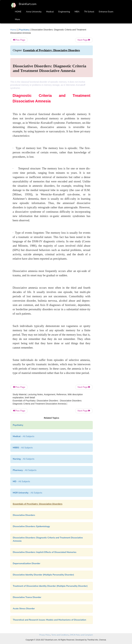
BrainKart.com (28, 4)
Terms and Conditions (60, 635)
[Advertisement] (110, 74)
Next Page (84, 40)
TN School (89, 12)
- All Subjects (24, 436)
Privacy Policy (45, 635)
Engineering (64, 12)
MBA (77, 12)
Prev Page (19, 40)
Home (13, 30)
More (17, 19)
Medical (50, 12)
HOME (18, 12)
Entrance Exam (106, 12)
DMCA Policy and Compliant (81, 635)
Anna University (34, 12)
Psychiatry (24, 30)
